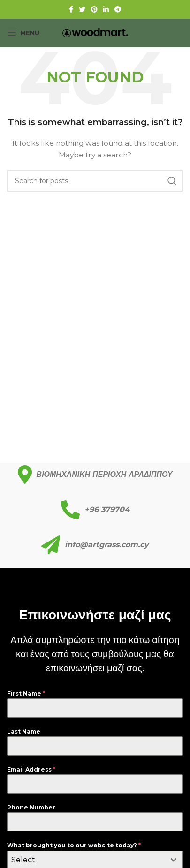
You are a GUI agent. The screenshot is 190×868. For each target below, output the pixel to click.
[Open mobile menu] (23, 33)
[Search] (95, 181)
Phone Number (31, 807)
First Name (26, 694)
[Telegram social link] (118, 9)
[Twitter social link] (82, 9)
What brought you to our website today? (74, 845)
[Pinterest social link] (94, 9)
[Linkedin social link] (106, 9)
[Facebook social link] (71, 9)
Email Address (31, 769)
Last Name (24, 731)
